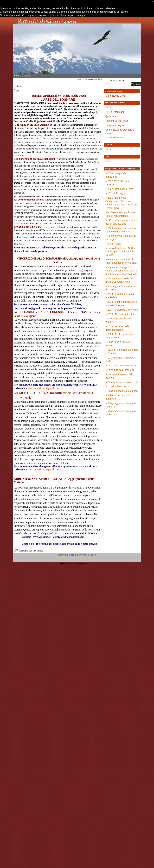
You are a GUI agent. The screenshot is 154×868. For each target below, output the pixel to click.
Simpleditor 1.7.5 (85, 563)
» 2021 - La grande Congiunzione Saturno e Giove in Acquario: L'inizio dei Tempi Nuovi (121, 203)
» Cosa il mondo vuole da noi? (122, 391)
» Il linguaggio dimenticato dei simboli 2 (121, 405)
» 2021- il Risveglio (116, 193)
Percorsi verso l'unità (117, 121)
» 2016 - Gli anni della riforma (121, 314)
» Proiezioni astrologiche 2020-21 (119, 320)
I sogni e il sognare (116, 125)
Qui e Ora (111, 116)
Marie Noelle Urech (116, 96)
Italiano (84, 80)
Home (17, 76)
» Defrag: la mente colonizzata (122, 382)
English (96, 80)
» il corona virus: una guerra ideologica (120, 238)
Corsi (19, 86)
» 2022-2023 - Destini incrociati (117, 183)
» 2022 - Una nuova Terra (119, 189)
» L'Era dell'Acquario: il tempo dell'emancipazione (121, 222)
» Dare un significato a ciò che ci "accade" (122, 351)
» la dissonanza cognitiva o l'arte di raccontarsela (120, 214)
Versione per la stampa (29, 551)
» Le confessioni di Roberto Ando (120, 359)
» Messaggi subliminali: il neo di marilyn (121, 288)
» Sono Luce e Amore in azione (118, 344)
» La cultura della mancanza (121, 365)
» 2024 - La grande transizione (116, 175)
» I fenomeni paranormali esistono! (119, 376)
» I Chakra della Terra (117, 386)
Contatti (26, 76)
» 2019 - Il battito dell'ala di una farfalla (120, 296)
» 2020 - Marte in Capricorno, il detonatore (121, 336)
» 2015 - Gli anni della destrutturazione (117, 328)
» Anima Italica (113, 244)
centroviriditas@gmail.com (44, 388)
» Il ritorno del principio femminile (118, 397)
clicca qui (79, 15)
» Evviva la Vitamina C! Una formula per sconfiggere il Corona (120, 252)
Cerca (136, 84)
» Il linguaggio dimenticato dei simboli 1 (121, 413)
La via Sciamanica (115, 138)
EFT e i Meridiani (115, 112)
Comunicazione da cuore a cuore (120, 131)
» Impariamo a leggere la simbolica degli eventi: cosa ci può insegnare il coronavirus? (121, 271)
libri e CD (110, 107)
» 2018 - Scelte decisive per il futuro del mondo (121, 304)
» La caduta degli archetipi (120, 370)
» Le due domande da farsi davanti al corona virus (120, 280)
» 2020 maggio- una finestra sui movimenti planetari (121, 230)
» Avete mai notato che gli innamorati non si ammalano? (121, 261)
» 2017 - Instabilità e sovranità (122, 310)
